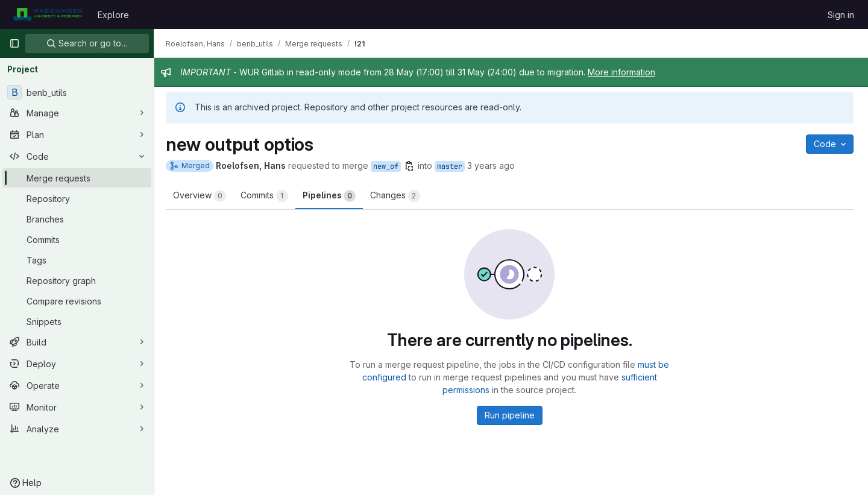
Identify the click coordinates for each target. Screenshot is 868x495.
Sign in (841, 15)
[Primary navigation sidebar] (14, 43)
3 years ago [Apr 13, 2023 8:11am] (494, 166)
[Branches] (77, 219)
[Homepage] (47, 14)
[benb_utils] (77, 92)
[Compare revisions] (77, 301)
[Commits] (77, 239)
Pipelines (332, 196)
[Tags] (77, 260)
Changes (398, 196)
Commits (267, 196)
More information (624, 72)
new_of (389, 166)
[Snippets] (77, 321)
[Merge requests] (77, 178)
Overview (203, 196)
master (453, 166)
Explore (113, 15)
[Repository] (77, 198)
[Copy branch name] (412, 166)
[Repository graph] (77, 280)
